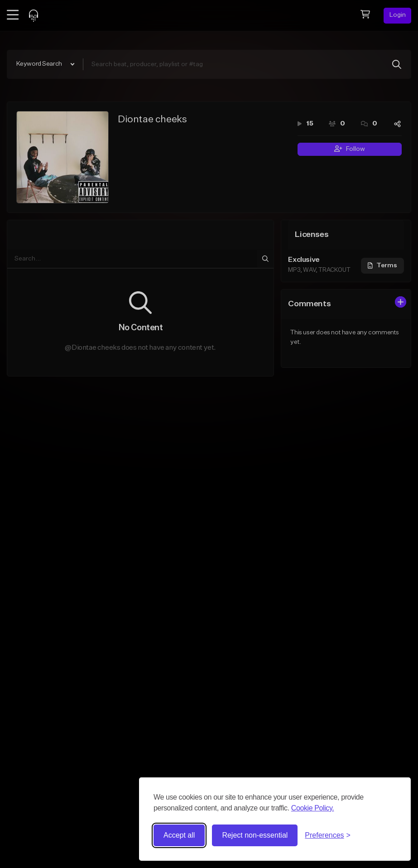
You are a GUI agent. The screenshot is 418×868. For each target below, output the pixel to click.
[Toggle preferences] (328, 835)
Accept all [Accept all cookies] (179, 835)
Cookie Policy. (313, 808)
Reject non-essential (255, 835)
